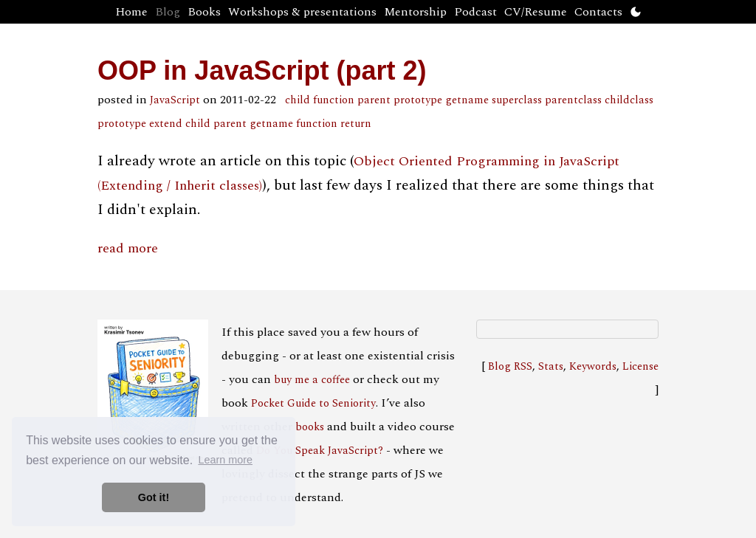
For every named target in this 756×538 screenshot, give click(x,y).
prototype (418, 100)
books (310, 427)
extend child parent (198, 124)
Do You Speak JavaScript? (320, 451)
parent (374, 100)
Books (204, 12)
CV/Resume (536, 12)
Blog (168, 12)
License (640, 367)
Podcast (475, 12)
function (334, 100)
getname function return (310, 124)
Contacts (598, 12)
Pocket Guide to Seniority (313, 404)
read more (128, 248)
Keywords (593, 367)
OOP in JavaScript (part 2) (262, 70)
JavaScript (175, 100)
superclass (517, 100)
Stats (551, 367)
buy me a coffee (312, 380)
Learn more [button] (225, 460)
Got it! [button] (154, 497)
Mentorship (415, 12)
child (298, 100)
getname (467, 100)
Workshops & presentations (302, 12)
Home (131, 12)
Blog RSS (510, 367)
